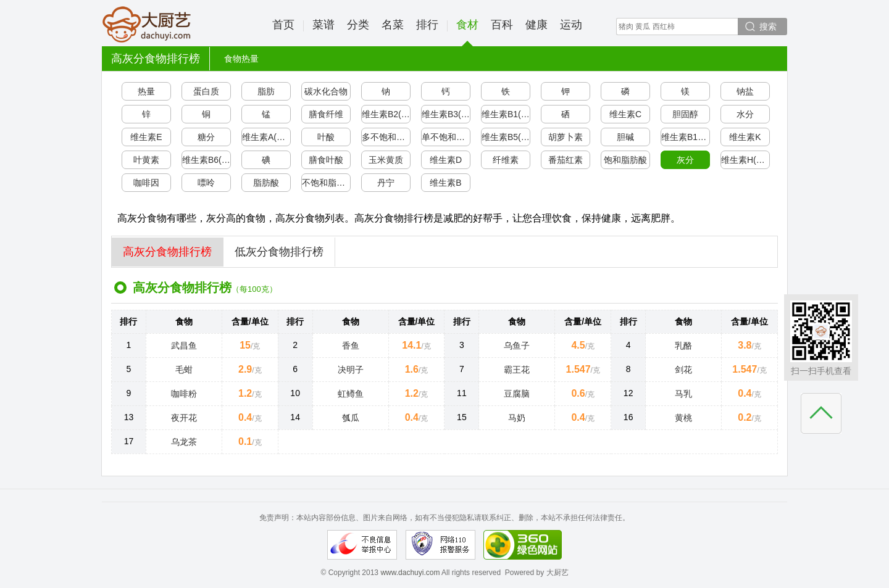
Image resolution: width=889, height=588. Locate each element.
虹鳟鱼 (351, 394)
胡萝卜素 (566, 137)
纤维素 (506, 160)
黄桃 (683, 418)
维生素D (446, 160)
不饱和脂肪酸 (326, 183)
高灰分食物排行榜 (167, 252)
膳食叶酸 (326, 160)
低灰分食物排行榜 (279, 252)
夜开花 (184, 418)
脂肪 (266, 91)
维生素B (445, 183)
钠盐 (745, 91)
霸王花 (517, 370)
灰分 (685, 160)
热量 (146, 91)
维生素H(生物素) (745, 160)
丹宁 (386, 183)
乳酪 (683, 346)
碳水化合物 (326, 91)
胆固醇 (685, 114)
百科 (502, 25)
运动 (571, 25)
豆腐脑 (517, 394)
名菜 (393, 25)
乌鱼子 (517, 346)
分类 (358, 25)
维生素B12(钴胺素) (686, 137)
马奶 (517, 418)
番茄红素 (566, 160)
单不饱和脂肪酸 (446, 137)
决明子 (351, 370)
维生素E (146, 137)
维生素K (745, 137)
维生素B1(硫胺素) (506, 114)
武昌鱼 (184, 346)
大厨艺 (147, 25)
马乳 (683, 394)
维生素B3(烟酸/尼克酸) (446, 114)
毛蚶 (184, 370)
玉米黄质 (386, 160)
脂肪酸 (266, 183)
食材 (467, 32)
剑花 (683, 370)
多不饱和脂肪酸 (386, 137)
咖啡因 (146, 183)
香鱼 (351, 346)
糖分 (206, 137)
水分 (745, 114)
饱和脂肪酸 (625, 160)
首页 (283, 25)
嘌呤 (206, 183)
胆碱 (625, 137)
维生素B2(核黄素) (386, 114)
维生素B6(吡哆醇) (207, 160)
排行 (427, 25)
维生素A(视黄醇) (266, 137)
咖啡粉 (184, 394)
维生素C (625, 114)
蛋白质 (206, 91)
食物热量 (241, 59)
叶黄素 (146, 160)
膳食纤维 (326, 114)
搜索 (768, 27)
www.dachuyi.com (410, 573)
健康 (536, 25)
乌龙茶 (184, 442)
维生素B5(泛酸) (506, 137)
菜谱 (323, 25)
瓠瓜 (351, 418)
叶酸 (326, 137)
